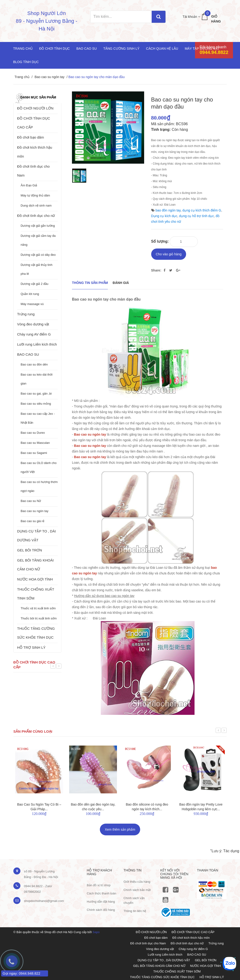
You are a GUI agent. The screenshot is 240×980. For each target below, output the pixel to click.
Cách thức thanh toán (101, 892)
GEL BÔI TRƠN (30, 550)
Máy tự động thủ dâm (35, 195)
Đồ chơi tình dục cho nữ (36, 216)
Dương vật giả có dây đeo (38, 255)
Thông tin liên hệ (135, 909)
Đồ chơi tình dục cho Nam (33, 171)
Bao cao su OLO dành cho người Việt (39, 467)
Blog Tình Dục (26, 62)
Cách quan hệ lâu (162, 49)
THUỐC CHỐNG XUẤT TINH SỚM (36, 594)
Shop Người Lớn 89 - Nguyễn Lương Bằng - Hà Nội (47, 21)
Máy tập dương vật (202, 49)
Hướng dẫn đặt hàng (101, 900)
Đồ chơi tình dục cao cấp (34, 665)
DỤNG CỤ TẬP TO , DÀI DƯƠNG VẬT (36, 536)
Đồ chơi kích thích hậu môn (35, 152)
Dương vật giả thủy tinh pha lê (37, 269)
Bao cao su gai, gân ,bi (36, 394)
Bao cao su (87, 49)
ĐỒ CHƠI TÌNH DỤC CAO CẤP (34, 123)
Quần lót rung (30, 294)
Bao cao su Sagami (34, 453)
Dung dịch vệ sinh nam (36, 205)
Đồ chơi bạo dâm (30, 137)
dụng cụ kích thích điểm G (202, 210)
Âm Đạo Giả (29, 185)
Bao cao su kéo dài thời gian (37, 379)
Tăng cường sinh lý (121, 49)
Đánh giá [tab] (121, 281)
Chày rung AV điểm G (34, 334)
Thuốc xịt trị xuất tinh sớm (38, 608)
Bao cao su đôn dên (34, 364)
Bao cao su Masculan (35, 443)
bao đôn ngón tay (168, 210)
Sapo (96, 930)
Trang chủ (23, 49)
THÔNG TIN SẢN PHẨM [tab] (90, 281)
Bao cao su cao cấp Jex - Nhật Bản (38, 418)
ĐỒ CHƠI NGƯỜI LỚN (35, 108)
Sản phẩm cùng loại (33, 730)
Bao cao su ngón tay (49, 77)
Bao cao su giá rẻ (32, 521)
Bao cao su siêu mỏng (36, 404)
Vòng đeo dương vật (33, 324)
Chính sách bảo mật (137, 888)
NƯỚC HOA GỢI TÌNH (35, 579)
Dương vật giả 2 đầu (34, 284)
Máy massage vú (32, 304)
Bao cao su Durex (33, 433)
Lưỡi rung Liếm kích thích (37, 344)
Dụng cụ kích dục (164, 216)
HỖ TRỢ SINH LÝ (31, 647)
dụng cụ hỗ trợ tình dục (196, 216)
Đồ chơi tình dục (54, 49)
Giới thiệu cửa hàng (137, 880)
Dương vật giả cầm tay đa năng (38, 240)
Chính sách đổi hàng (101, 908)
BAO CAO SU (28, 354)
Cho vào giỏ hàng (169, 253)
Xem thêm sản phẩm (120, 828)
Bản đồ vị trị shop (99, 884)
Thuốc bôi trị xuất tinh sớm (39, 618)
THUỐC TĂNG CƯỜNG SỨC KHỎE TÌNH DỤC (36, 633)
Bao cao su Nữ (31, 501)
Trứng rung (26, 314)
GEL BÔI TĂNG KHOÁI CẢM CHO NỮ (35, 565)
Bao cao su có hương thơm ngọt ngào (39, 486)
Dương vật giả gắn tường (38, 226)
